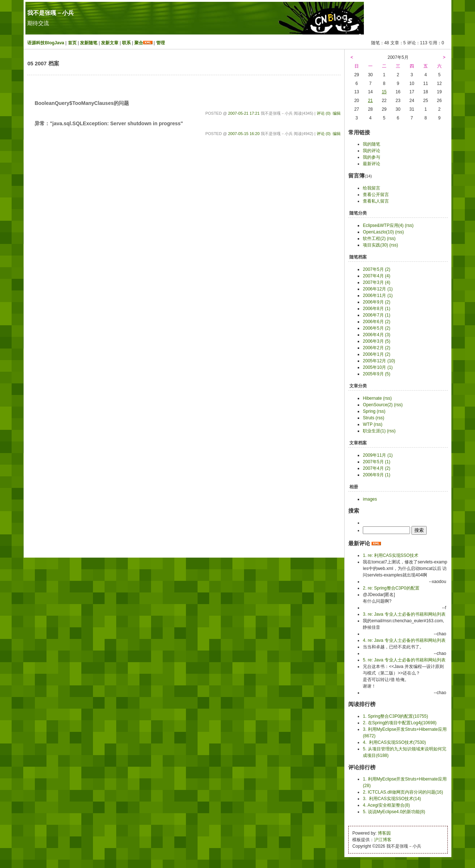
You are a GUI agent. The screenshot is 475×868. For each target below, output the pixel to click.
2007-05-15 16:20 (244, 134)
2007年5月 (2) (376, 269)
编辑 (337, 113)
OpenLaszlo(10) (378, 232)
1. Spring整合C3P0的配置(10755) (395, 716)
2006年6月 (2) (376, 322)
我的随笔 (372, 144)
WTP (368, 424)
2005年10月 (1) (378, 367)
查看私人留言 (376, 201)
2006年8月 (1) (376, 309)
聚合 (139, 43)
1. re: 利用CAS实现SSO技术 (391, 555)
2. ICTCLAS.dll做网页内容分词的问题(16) (403, 792)
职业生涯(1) (374, 431)
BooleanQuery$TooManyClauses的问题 (82, 103)
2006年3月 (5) (376, 341)
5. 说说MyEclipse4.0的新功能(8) (394, 812)
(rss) (409, 225)
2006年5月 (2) (376, 328)
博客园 (384, 833)
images (370, 499)
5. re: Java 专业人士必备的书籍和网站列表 (404, 660)
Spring (369, 411)
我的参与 (372, 157)
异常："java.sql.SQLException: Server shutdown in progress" (109, 123)
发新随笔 (89, 43)
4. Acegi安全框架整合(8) (386, 805)
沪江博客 (383, 840)
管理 (161, 43)
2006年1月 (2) (376, 354)
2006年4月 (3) (376, 335)
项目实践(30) (375, 245)
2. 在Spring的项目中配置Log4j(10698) (400, 723)
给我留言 (372, 188)
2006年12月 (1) (378, 289)
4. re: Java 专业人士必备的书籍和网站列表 (404, 640)
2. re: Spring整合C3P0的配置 (391, 588)
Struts (368, 418)
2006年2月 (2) (376, 348)
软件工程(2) (374, 239)
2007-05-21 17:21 (244, 113)
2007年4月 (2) (376, 468)
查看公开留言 (376, 195)
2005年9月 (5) (376, 374)
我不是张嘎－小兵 (50, 13)
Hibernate (372, 398)
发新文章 (110, 43)
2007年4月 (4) (376, 276)
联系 (126, 43)
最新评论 (372, 164)
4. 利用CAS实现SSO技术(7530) (394, 742)
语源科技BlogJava (46, 43)
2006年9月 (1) (376, 475)
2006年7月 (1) (376, 315)
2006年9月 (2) (376, 302)
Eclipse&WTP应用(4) (383, 225)
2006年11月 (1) (378, 296)
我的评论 (372, 151)
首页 (72, 43)
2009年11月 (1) (378, 455)
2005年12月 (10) (379, 361)
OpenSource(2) (378, 405)
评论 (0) (324, 113)
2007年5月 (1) (376, 462)
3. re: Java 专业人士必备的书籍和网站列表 (404, 614)
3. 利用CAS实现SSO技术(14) (392, 799)
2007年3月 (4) (376, 282)
